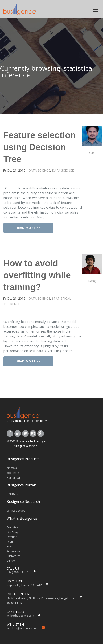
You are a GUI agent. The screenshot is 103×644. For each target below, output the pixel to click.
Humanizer (13, 478)
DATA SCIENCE (39, 170)
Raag (92, 281)
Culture (11, 561)
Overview (12, 527)
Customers (13, 556)
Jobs (9, 546)
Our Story (13, 532)
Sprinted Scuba (16, 511)
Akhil (92, 153)
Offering (12, 537)
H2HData (12, 494)
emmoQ (12, 468)
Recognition (14, 551)
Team (10, 542)
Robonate (13, 473)
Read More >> (28, 228)
